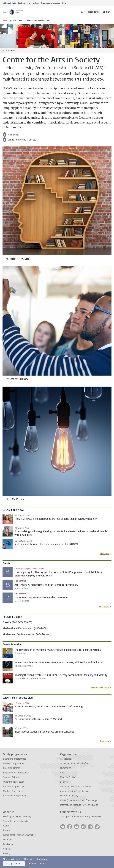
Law (62, 773)
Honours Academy (69, 796)
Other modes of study (14, 782)
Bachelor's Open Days (14, 787)
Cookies (7, 849)
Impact (7, 830)
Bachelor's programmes (15, 759)
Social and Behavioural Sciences (76, 787)
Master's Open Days (13, 791)
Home (6, 21)
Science (64, 782)
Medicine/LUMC (68, 777)
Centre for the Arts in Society (22, 140)
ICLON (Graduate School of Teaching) (78, 800)
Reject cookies (38, 864)
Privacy (7, 853)
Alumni (7, 826)
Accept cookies (14, 864)
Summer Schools (11, 777)
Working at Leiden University (17, 816)
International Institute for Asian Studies (79, 805)
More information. (39, 859)
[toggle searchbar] (82, 12)
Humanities (17, 21)
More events (104, 607)
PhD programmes (12, 768)
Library (65, 3)
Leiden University (9, 3)
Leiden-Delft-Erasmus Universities (19, 835)
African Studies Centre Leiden (74, 791)
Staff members (33, 3)
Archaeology (66, 759)
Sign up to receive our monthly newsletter (81, 816)
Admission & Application (15, 796)
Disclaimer (8, 844)
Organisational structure (50, 3)
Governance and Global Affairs (75, 763)
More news (105, 553)
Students (22, 3)
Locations (8, 840)
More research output (100, 688)
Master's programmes (14, 763)
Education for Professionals (16, 773)
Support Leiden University (16, 821)
